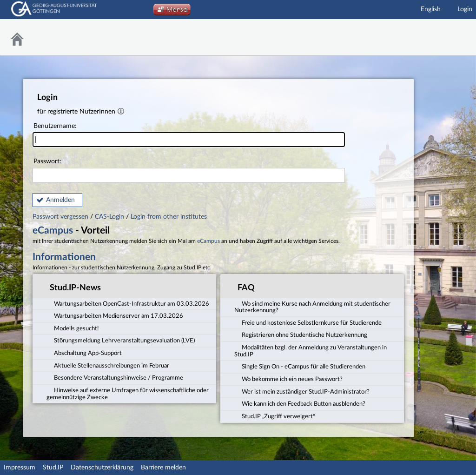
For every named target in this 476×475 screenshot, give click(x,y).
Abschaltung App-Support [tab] (84, 353)
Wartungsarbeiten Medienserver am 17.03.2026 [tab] (115, 315)
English (431, 9)
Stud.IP (53, 468)
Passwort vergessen (61, 217)
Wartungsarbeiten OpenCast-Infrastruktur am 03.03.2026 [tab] (128, 303)
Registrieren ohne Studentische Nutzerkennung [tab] (301, 335)
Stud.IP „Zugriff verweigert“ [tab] (275, 416)
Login (465, 9)
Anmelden (60, 200)
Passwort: (189, 171)
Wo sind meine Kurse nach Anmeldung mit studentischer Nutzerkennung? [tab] (312, 306)
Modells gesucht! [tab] (73, 328)
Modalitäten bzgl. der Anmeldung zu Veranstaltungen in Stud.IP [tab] (311, 351)
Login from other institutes (169, 217)
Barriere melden (163, 468)
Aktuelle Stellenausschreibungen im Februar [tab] (108, 365)
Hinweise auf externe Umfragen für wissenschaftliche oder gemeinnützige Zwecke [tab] (128, 393)
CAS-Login (109, 217)
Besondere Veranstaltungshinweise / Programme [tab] (115, 377)
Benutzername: (189, 135)
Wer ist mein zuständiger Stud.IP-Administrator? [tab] (302, 391)
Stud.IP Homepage (446, 37)
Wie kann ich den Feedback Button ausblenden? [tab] (300, 403)
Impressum (20, 468)
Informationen (64, 257)
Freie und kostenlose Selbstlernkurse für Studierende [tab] (308, 322)
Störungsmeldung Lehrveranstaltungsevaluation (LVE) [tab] (121, 340)
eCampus (53, 231)
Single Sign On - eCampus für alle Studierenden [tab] (300, 366)
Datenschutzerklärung (102, 468)
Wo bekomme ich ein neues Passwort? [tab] (288, 379)
